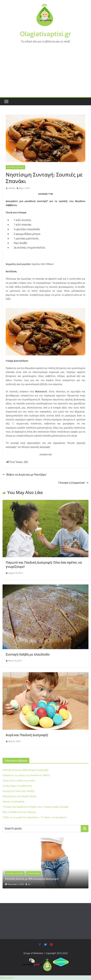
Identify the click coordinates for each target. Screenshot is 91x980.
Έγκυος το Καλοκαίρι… (14, 802)
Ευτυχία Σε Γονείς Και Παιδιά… (19, 791)
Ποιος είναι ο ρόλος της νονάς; (19, 780)
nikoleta (12, 188)
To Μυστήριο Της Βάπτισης (17, 786)
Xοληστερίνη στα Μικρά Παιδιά (19, 796)
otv (29, 884)
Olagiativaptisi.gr (45, 34)
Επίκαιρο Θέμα (34, 873)
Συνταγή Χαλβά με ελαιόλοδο (28, 654)
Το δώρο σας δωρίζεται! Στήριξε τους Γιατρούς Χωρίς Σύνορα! (35, 807)
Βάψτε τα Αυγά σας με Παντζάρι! (24, 475)
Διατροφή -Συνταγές (15, 167)
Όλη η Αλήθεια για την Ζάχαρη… (20, 812)
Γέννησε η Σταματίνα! (73, 483)
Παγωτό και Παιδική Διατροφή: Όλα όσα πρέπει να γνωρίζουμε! (44, 564)
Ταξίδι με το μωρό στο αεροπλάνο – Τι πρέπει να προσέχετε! (35, 817)
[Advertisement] (45, 73)
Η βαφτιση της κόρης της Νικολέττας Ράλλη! (26, 775)
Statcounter (7, 978)
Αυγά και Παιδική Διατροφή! (27, 735)
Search (85, 829)
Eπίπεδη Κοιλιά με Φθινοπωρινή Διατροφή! (26, 770)
